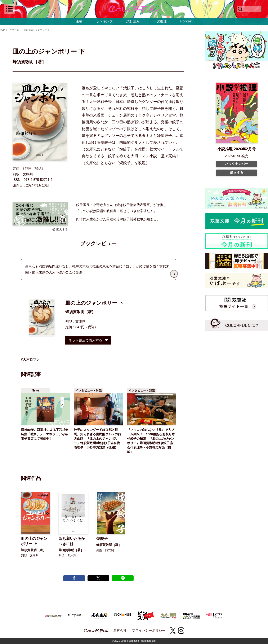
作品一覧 (14, 30)
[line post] (123, 578)
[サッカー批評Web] (169, 615)
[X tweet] (98, 578)
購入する (237, 173)
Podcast (186, 21)
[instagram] (181, 631)
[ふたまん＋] (99, 615)
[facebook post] (74, 578)
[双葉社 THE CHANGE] (122, 616)
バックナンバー (237, 164)
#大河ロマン (30, 360)
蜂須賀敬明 (75, 312)
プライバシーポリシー (149, 630)
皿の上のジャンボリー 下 (37, 30)
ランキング (104, 21)
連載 (79, 21)
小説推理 (160, 21)
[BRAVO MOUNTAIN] (192, 615)
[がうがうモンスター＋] (76, 616)
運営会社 (120, 630)
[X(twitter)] (173, 631)
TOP (2, 30)
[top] (134, 9)
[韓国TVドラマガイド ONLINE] (215, 615)
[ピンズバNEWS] (146, 614)
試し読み (133, 21)
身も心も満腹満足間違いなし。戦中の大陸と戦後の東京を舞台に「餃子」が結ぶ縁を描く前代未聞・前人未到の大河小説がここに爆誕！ (97, 269)
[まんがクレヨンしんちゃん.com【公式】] (53, 615)
